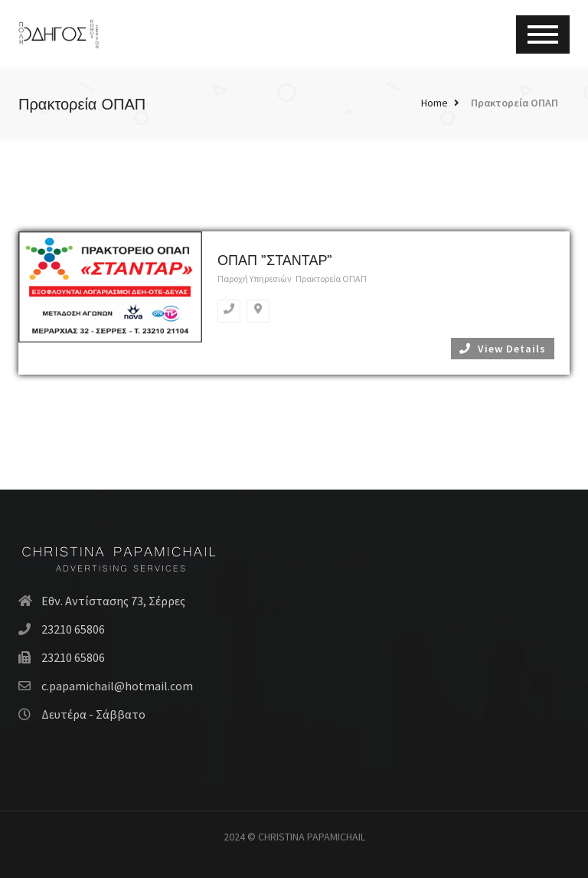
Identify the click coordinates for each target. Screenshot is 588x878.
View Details (503, 349)
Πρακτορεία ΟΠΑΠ (514, 103)
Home (434, 103)
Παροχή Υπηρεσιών (255, 278)
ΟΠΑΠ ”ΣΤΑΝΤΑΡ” (275, 260)
